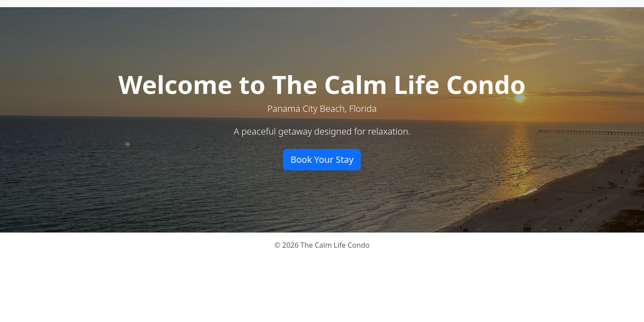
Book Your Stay (322, 159)
